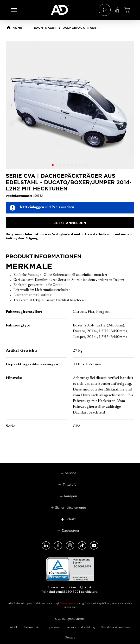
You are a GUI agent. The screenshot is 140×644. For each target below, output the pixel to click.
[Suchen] (105, 10)
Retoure (70, 638)
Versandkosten (68, 604)
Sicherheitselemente (71, 508)
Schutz (71, 519)
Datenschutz (31, 627)
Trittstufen (71, 484)
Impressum (53, 627)
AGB (13, 627)
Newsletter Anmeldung (115, 627)
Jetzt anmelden (70, 223)
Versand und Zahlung (80, 627)
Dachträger (71, 531)
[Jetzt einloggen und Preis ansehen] (127, 10)
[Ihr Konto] (117, 10)
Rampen (70, 496)
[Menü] (14, 10)
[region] (70, 105)
